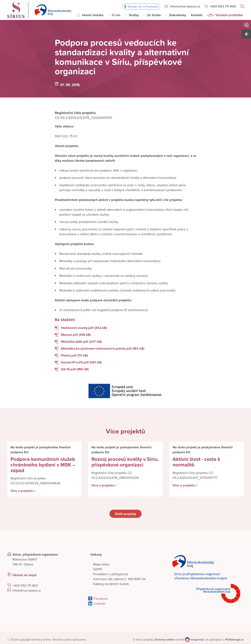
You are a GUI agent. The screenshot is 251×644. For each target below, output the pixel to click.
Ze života (154, 15)
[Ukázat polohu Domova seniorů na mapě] (65, 575)
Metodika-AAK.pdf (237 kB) (78, 342)
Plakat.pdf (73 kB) (71, 355)
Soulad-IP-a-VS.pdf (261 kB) (78, 362)
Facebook (101, 599)
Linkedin (100, 604)
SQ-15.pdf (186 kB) (72, 369)
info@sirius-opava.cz (185, 6)
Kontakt (197, 15)
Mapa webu (101, 564)
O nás (116, 15)
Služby (134, 15)
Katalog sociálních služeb (111, 584)
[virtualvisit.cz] (194, 640)
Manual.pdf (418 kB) (73, 335)
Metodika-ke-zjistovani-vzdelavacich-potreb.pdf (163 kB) (100, 349)
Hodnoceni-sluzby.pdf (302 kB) (81, 328)
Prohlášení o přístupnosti (111, 574)
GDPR (97, 569)
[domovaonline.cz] (164, 639)
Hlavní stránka (93, 15)
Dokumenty (178, 15)
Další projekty (125, 514)
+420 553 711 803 (223, 6)
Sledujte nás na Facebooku (143, 7)
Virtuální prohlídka (229, 15)
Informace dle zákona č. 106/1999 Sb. (120, 579)
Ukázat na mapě (25, 575)
